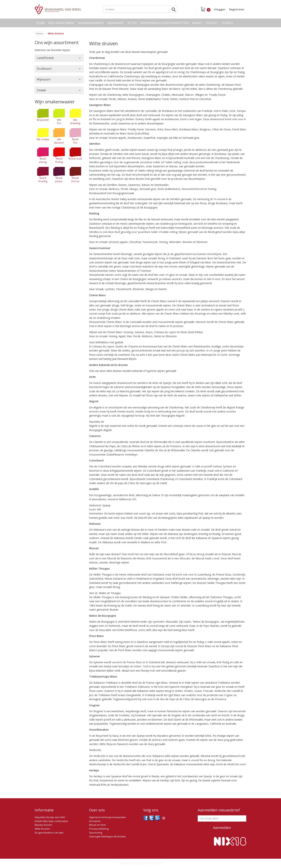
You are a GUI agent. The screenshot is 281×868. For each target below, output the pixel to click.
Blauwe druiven (44, 825)
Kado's (197, 23)
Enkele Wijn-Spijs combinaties (51, 821)
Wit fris (59, 117)
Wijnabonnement (91, 23)
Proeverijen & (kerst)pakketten (164, 23)
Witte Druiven (42, 829)
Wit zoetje (43, 135)
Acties (132, 23)
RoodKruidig (43, 175)
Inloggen (220, 9)
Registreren (237, 9)
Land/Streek (45, 58)
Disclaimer (95, 821)
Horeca (227, 23)
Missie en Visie (97, 825)
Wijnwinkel (116, 23)
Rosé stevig (43, 156)
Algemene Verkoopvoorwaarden (108, 817)
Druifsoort (44, 69)
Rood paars (59, 175)
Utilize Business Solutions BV (147, 863)
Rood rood (75, 154)
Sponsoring (96, 833)
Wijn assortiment (62, 23)
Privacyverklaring (99, 829)
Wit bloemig (75, 117)
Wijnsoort (44, 79)
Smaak (41, 90)
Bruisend (43, 115)
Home (41, 23)
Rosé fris (75, 136)
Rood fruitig (59, 156)
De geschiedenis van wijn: (49, 833)
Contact (212, 23)
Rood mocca (75, 175)
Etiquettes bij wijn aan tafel (50, 817)
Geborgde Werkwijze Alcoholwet (107, 836)
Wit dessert (59, 136)
